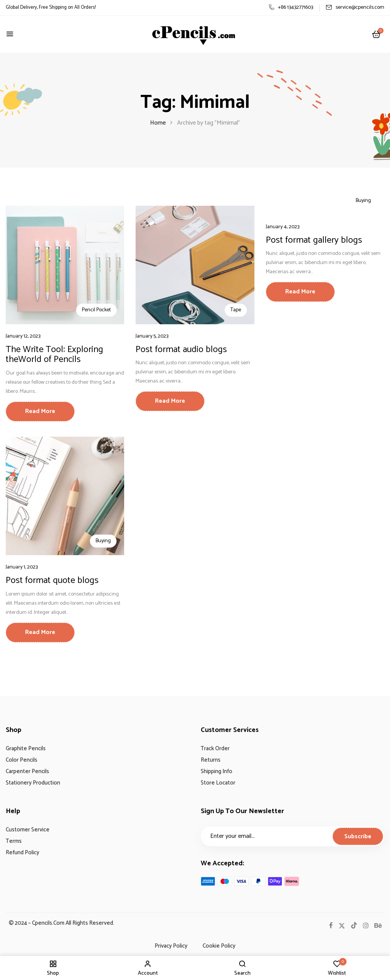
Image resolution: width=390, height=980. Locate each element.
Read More (40, 411)
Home (158, 123)
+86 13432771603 (291, 7)
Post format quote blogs (52, 580)
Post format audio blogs (181, 350)
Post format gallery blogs (314, 240)
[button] (376, 35)
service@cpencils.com (355, 7)
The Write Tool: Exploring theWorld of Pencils (54, 355)
